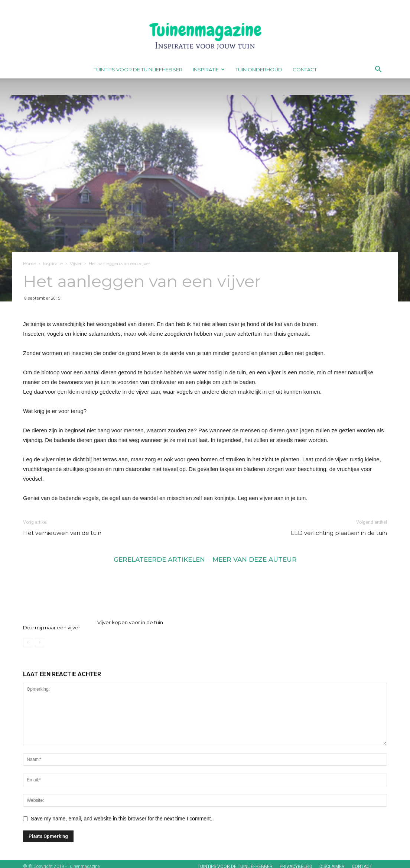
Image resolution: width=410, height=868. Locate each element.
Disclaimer (332, 861)
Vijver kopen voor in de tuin (130, 622)
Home (30, 263)
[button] (378, 70)
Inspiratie (209, 70)
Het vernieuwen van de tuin (62, 533)
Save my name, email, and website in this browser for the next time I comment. (122, 813)
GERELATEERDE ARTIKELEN (159, 559)
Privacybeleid (296, 861)
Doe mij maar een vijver (52, 622)
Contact (305, 70)
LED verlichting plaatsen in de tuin (339, 533)
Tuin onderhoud (259, 70)
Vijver (76, 263)
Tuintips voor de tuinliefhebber (138, 70)
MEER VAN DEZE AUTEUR (255, 559)
